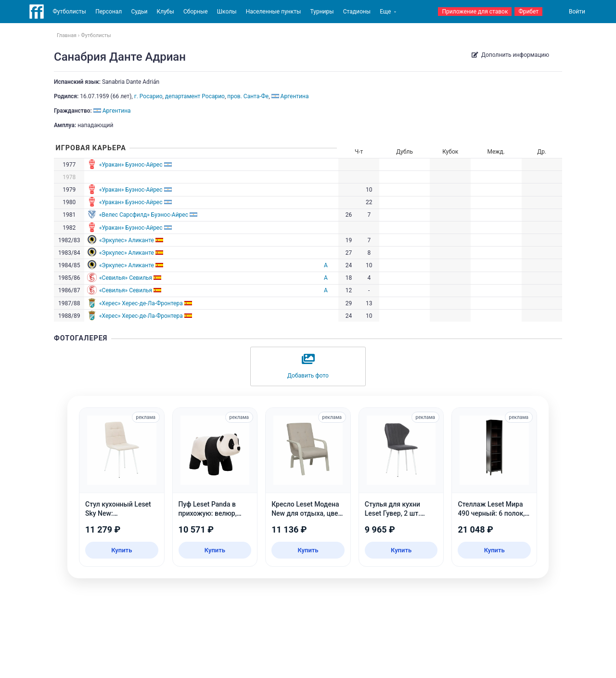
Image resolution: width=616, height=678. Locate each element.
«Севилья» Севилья (126, 278)
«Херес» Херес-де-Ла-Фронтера (141, 303)
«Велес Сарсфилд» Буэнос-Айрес (144, 215)
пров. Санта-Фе (248, 96)
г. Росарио (148, 96)
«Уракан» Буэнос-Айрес (131, 165)
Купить (122, 550)
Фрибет (528, 12)
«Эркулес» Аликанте (127, 240)
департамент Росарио (195, 96)
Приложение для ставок (475, 12)
